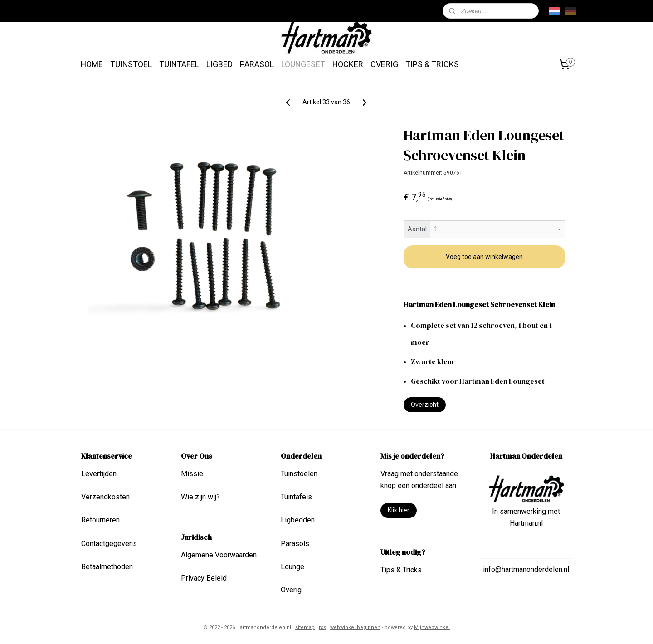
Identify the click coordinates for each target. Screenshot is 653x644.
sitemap (305, 627)
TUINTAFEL (179, 64)
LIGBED (219, 64)
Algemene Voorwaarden (219, 555)
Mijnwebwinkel (432, 627)
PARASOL (257, 64)
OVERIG (384, 64)
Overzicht (425, 405)
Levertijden (99, 474)
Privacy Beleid (204, 578)
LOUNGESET (303, 64)
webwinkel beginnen (355, 627)
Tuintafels (296, 497)
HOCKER (348, 64)
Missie (192, 474)
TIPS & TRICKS (432, 64)
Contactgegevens (109, 544)
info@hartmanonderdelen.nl (526, 569)
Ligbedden (298, 520)
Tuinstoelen (299, 474)
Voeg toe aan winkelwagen (484, 257)
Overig (291, 590)
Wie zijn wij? (200, 497)
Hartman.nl (526, 523)
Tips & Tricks (401, 570)
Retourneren (100, 520)
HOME (92, 64)
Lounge (292, 567)
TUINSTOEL (131, 64)
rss (322, 627)
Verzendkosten (105, 497)
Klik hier (399, 510)
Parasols (295, 544)
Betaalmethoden (107, 567)
